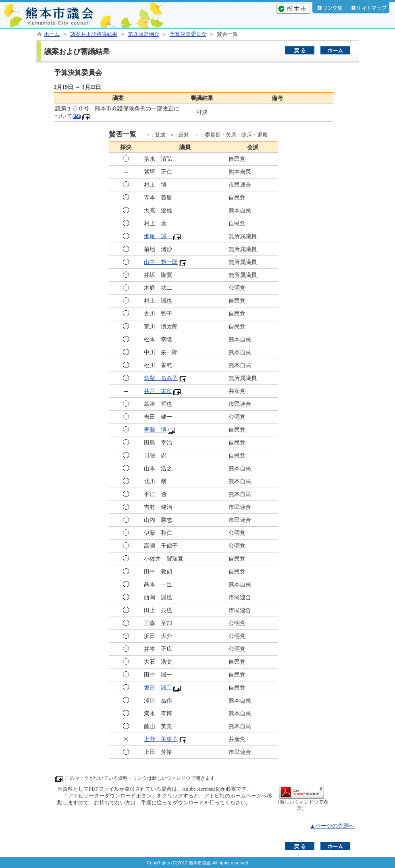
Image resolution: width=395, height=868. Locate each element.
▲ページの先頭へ (332, 826)
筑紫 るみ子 (161, 378)
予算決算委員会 (188, 34)
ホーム (52, 34)
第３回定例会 (143, 34)
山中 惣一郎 (161, 262)
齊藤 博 (155, 430)
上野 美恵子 (161, 739)
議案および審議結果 (94, 34)
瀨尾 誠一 (158, 236)
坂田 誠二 (158, 688)
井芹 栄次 (158, 391)
